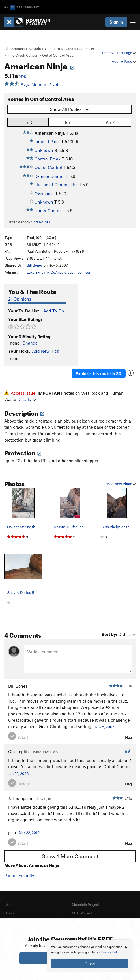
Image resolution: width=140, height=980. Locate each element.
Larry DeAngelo (54, 272)
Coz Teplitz (19, 751)
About (11, 905)
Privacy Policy (111, 952)
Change (30, 343)
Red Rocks (86, 49)
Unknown (44, 150)
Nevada (35, 49)
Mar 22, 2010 (29, 833)
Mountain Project (85, 905)
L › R (28, 122)
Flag (128, 737)
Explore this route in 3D (99, 373)
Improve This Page (119, 53)
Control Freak (48, 159)
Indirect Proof (47, 141)
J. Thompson (20, 798)
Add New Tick (46, 351)
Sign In (116, 22)
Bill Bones (35, 265)
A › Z (110, 122)
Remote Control (49, 176)
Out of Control (48, 167)
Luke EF (33, 272)
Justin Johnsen (80, 272)
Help (10, 913)
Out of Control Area (58, 55)
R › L (69, 122)
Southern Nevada (59, 49)
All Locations (14, 49)
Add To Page (124, 61)
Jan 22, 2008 (19, 774)
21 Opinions (20, 299)
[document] (90, 956)
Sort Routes (41, 222)
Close (90, 964)
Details (26, 399)
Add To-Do (54, 311)
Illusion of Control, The (56, 185)
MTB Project (82, 913)
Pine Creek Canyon (23, 55)
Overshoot (44, 193)
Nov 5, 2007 (105, 727)
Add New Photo (121, 484)
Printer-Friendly (19, 875)
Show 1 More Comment (70, 856)
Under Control (48, 210)
